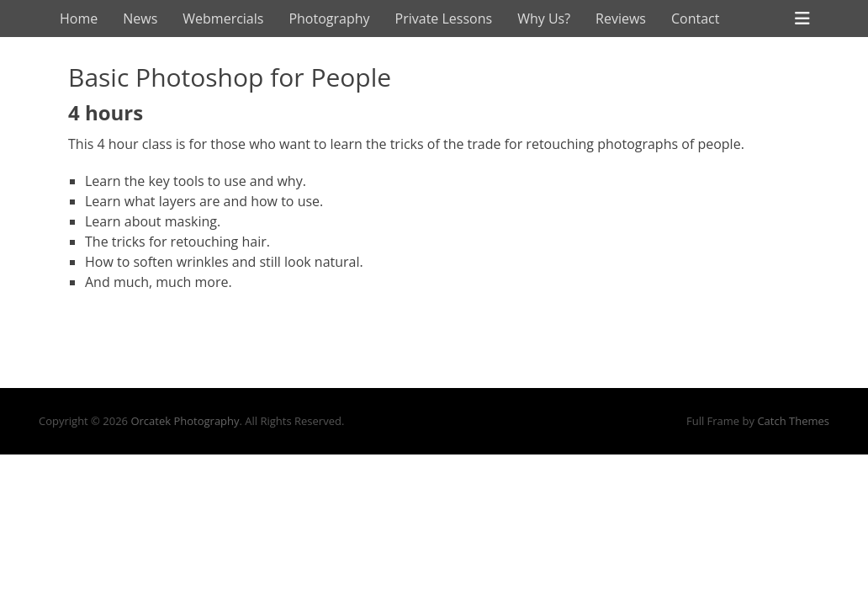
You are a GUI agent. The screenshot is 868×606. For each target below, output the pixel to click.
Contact (695, 19)
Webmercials (223, 19)
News (140, 19)
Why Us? (544, 19)
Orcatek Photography (185, 421)
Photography (329, 19)
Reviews (621, 19)
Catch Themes (793, 421)
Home (79, 19)
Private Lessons (444, 19)
